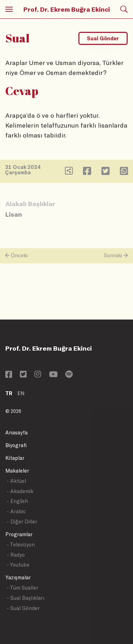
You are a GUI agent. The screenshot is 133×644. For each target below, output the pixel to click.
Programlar (19, 534)
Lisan (14, 214)
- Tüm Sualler (23, 588)
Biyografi (16, 445)
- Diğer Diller (22, 522)
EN (21, 393)
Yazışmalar (18, 577)
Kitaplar (15, 458)
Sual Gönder (103, 38)
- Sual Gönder (23, 608)
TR (9, 393)
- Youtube (18, 565)
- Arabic (16, 511)
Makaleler (17, 471)
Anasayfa (16, 432)
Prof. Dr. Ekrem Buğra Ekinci (67, 9)
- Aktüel (16, 481)
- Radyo (16, 555)
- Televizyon (21, 545)
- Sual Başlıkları (26, 598)
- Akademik (20, 491)
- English (17, 501)
